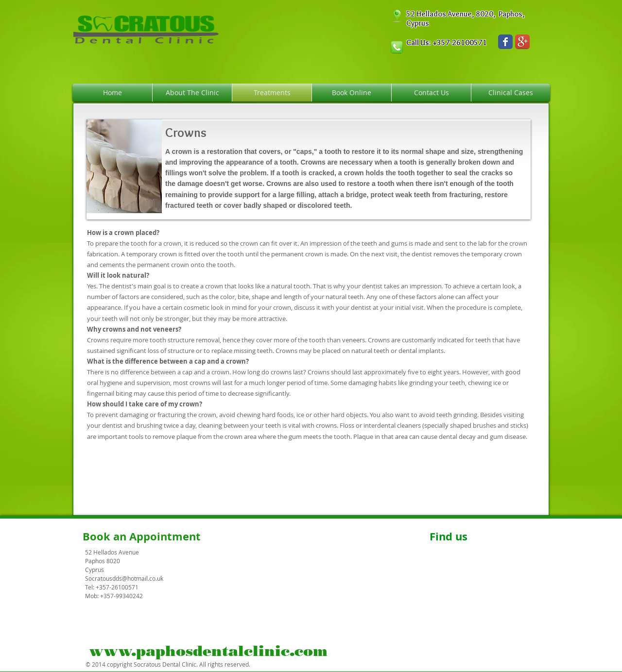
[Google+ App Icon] (522, 42)
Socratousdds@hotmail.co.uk (124, 578)
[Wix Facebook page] (505, 42)
